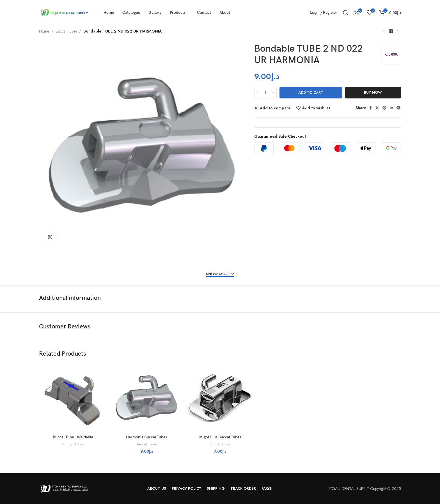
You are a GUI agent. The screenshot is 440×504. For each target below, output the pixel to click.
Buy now (373, 92)
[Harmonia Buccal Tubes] (146, 398)
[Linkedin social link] (391, 108)
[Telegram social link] (398, 108)
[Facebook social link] (371, 108)
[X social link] (377, 108)
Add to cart (311, 92)
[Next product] (398, 31)
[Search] (346, 13)
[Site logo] (64, 12)
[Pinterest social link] (384, 108)
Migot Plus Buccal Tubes (220, 437)
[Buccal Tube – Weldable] (73, 398)
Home (44, 31)
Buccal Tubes (66, 31)
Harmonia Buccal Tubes (146, 437)
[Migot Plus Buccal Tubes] (220, 398)
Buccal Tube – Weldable (73, 437)
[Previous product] (384, 31)
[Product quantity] (265, 93)
